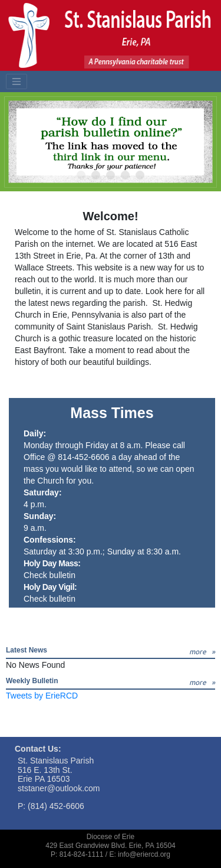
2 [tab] (96, 176)
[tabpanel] (111, 142)
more (198, 652)
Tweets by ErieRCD (42, 696)
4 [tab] (126, 176)
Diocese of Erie (111, 837)
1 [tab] (82, 176)
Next (200, 142)
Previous (21, 142)
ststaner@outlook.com (59, 788)
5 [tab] (141, 176)
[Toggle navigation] (17, 81)
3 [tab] (111, 176)
